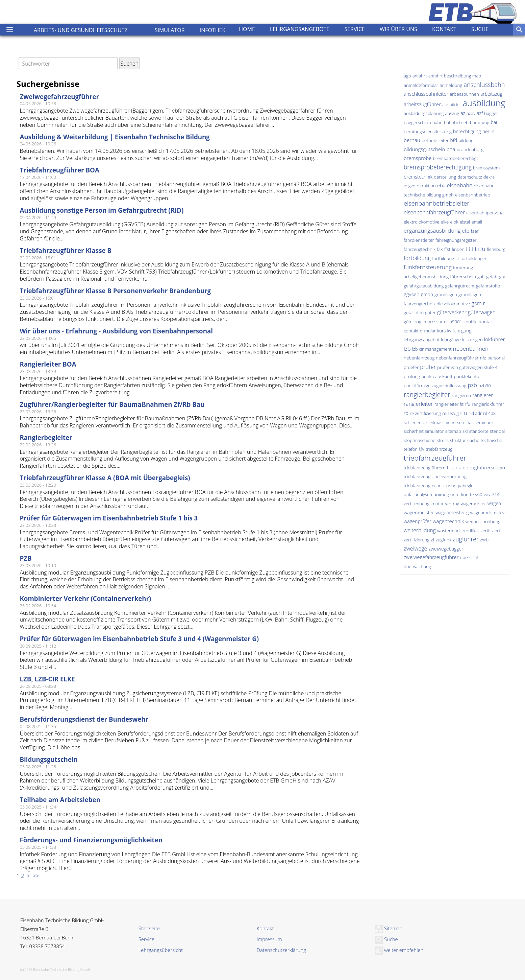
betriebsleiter (435, 140)
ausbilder (452, 104)
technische (492, 440)
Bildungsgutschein (49, 759)
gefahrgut (496, 277)
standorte (479, 431)
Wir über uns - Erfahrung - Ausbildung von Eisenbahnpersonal (116, 331)
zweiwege (415, 549)
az (463, 113)
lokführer (495, 339)
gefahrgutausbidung (424, 286)
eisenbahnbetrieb (473, 195)
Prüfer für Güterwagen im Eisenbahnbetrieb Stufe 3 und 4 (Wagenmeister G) (139, 639)
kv (449, 331)
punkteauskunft (437, 376)
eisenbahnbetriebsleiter (436, 203)
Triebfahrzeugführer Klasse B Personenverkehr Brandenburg (115, 291)
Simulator (170, 30)
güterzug (412, 322)
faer (475, 231)
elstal (465, 222)
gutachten (414, 312)
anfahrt (420, 76)
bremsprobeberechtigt (456, 158)
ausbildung (484, 103)
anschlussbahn (484, 85)
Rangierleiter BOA (48, 364)
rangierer (483, 395)
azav (471, 113)
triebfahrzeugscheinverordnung (435, 476)
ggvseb (412, 294)
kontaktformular (420, 331)
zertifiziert (491, 531)
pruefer (411, 367)
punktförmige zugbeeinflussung (435, 386)
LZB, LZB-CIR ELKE (47, 679)
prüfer (428, 367)
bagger (491, 113)
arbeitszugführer (422, 104)
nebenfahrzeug (419, 358)
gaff (481, 277)
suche (473, 440)
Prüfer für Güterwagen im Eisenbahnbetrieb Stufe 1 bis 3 (109, 518)
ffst (447, 249)
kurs (441, 331)
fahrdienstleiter (419, 240)
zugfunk (444, 540)
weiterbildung (420, 530)
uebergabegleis (461, 486)
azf (480, 113)
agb (407, 76)
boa (451, 149)
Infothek (213, 30)
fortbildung (417, 258)
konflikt (471, 322)
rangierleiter (418, 404)
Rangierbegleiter (46, 437)
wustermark (449, 531)
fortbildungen (474, 258)
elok (454, 222)
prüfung (412, 376)
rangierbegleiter (427, 394)
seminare (484, 422)
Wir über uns (398, 29)
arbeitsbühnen (464, 94)
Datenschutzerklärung (281, 950)
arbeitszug (491, 94)
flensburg (496, 249)
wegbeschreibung (483, 521)
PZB (26, 558)
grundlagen (446, 295)
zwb (484, 540)
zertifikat (471, 531)
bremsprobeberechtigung (438, 167)
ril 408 (489, 413)
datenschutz (470, 177)
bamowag (480, 122)
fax (440, 249)
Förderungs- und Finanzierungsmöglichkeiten (91, 840)
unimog (441, 494)
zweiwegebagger (446, 549)
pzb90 (485, 386)
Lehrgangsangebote (300, 29)
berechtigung (467, 131)
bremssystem (486, 168)
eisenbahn (460, 185)
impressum (434, 322)
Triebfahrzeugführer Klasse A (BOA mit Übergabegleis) (105, 478)
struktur (458, 440)
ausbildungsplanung (424, 113)
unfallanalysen (418, 494)
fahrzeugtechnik (420, 249)
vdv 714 (492, 494)
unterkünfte (462, 494)
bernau (412, 140)
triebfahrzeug (439, 449)
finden (458, 249)
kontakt (487, 322)
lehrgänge (451, 340)
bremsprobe (418, 158)
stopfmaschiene (420, 440)
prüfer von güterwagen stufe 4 (467, 367)
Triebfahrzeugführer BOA (59, 170)
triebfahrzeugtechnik (424, 486)
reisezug (451, 413)
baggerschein (417, 122)
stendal (497, 431)
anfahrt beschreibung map (455, 76)
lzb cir (418, 349)
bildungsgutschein (424, 149)
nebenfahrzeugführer (457, 358)
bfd (454, 140)
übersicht (469, 557)
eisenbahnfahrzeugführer (434, 212)
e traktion (426, 186)
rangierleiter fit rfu (453, 404)
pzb (472, 385)
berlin (489, 131)
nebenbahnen (471, 348)
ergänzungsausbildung (432, 230)
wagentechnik (448, 521)
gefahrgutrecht (460, 286)
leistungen (472, 340)
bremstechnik (418, 177)
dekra (489, 177)
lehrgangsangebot (422, 340)
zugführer (466, 539)
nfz (483, 358)
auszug (452, 113)
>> (35, 876)
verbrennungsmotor (424, 504)
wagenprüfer (418, 521)
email (477, 222)
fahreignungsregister (456, 240)
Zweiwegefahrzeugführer (59, 97)
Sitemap (389, 928)
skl (465, 431)
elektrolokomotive (421, 222)
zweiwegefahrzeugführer (431, 557)
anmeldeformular (421, 85)
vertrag (452, 504)
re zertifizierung (425, 413)
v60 (479, 494)
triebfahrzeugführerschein (476, 467)
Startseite (149, 928)
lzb (407, 349)
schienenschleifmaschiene (430, 422)
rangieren (461, 395)
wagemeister (473, 504)
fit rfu (479, 249)
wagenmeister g (452, 512)
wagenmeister (419, 512)
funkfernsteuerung (428, 267)
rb (406, 413)
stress (443, 440)
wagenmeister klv (487, 513)
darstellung (445, 177)
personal (496, 358)
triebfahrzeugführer (435, 458)
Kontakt (444, 29)
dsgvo (409, 186)
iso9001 (454, 322)
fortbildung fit (446, 258)
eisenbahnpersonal (485, 213)
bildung (466, 140)
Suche (480, 29)
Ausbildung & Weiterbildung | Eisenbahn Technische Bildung (115, 137)
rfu (464, 413)
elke (445, 222)
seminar (465, 422)
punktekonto (466, 376)
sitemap (453, 431)
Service (355, 29)
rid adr (475, 413)
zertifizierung (417, 540)
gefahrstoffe (488, 286)
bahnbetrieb (456, 122)
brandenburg (470, 149)
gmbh (427, 294)
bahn (437, 122)
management (439, 349)
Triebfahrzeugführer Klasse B (66, 250)
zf (432, 540)
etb (466, 231)
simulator (434, 431)
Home (247, 29)
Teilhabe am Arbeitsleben (60, 800)
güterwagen (482, 312)
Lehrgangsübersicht (161, 950)
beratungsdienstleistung (428, 132)
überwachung (417, 566)
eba (441, 185)
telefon (411, 449)
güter (430, 312)
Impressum (269, 939)
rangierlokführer (488, 404)
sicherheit (414, 431)
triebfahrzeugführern (425, 468)
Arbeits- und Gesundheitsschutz (81, 30)
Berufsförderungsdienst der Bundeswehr (84, 719)
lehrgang (462, 331)
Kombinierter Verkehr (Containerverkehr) (85, 598)
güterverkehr (452, 312)
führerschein (463, 277)
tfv (422, 449)
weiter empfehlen (399, 950)
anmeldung (451, 85)
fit (468, 249)
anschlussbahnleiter (426, 94)
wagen (494, 503)
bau (495, 122)
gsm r (478, 303)
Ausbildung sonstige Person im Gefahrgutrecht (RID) (102, 210)
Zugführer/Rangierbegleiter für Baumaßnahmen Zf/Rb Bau (112, 404)
